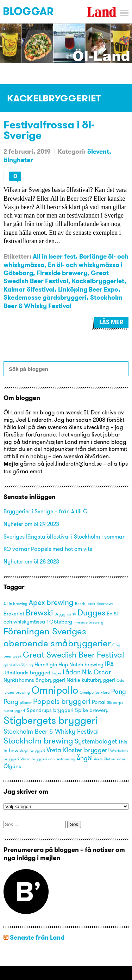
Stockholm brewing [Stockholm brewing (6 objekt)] (38, 741)
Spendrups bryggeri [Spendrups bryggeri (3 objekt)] (50, 710)
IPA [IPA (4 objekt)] (109, 664)
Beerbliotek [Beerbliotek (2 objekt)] (85, 604)
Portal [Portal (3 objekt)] (99, 702)
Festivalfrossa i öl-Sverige (49, 130)
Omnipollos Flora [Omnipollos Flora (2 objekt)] (95, 692)
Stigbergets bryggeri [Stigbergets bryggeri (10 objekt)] (51, 720)
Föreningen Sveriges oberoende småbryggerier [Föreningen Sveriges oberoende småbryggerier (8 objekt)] (57, 637)
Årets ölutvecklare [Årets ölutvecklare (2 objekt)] (110, 759)
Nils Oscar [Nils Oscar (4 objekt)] (97, 672)
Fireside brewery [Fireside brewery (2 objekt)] (88, 622)
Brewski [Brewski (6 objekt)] (39, 612)
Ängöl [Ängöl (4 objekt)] (85, 758)
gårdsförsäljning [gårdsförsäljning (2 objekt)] (18, 665)
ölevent (98, 151)
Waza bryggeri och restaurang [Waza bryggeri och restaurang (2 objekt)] (48, 759)
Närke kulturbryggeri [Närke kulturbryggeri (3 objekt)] (91, 680)
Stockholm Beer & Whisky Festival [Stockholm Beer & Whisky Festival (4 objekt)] (51, 731)
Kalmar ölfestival (29, 289)
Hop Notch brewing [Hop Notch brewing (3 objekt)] (81, 665)
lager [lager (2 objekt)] (56, 673)
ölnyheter (18, 160)
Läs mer (111, 322)
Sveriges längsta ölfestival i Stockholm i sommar (64, 536)
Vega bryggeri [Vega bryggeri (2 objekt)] (32, 751)
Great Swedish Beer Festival (56, 277)
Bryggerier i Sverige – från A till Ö (46, 511)
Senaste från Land (37, 937)
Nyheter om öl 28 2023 (31, 561)
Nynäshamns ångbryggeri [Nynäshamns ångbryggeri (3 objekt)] (34, 680)
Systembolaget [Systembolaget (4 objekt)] (96, 741)
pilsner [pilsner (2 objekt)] (26, 703)
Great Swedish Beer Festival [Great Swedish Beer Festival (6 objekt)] (74, 655)
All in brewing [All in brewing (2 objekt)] (15, 604)
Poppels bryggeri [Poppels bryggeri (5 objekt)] (62, 701)
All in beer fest (54, 256)
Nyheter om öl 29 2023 (31, 524)
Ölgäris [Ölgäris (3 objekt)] (12, 766)
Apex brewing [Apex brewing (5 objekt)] (51, 602)
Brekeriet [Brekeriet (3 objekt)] (14, 614)
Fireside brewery (62, 273)
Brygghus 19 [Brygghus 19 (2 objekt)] (65, 614)
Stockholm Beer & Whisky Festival (63, 301)
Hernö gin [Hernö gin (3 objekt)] (46, 665)
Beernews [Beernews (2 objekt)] (105, 604)
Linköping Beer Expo (88, 289)
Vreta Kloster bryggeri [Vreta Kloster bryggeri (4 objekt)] (78, 750)
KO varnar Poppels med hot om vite (48, 549)
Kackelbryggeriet (98, 281)
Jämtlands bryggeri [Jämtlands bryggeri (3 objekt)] (27, 673)
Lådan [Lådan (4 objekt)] (72, 672)
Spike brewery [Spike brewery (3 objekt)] (92, 710)
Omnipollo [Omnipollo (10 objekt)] (55, 690)
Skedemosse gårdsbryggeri (45, 297)
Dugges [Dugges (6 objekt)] (91, 612)
